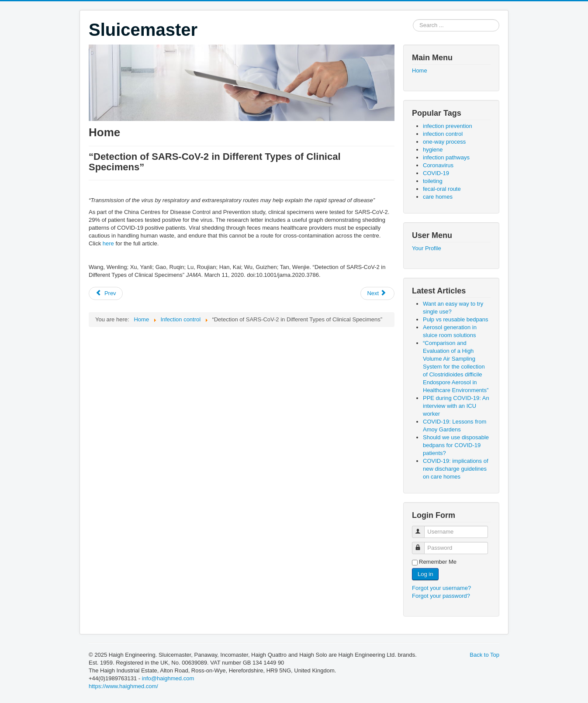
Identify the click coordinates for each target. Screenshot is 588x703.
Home (420, 71)
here (108, 243)
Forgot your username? (441, 588)
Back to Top (484, 655)
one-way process (444, 142)
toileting (433, 181)
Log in (425, 574)
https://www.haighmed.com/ (123, 686)
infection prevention (448, 126)
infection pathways (446, 157)
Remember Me (438, 562)
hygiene (433, 150)
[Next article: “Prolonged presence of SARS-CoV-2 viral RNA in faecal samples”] (377, 293)
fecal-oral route (442, 189)
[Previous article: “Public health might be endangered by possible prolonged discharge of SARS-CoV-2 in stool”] (106, 293)
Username (422, 528)
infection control (443, 134)
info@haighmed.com (168, 678)
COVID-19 (436, 173)
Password (422, 544)
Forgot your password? (441, 596)
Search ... (413, 19)
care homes (438, 197)
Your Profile (427, 248)
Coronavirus (438, 165)
